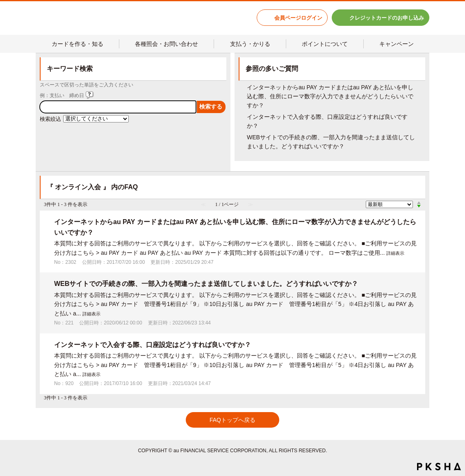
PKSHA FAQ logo (439, 467)
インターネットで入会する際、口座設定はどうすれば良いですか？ (153, 345)
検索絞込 (50, 119)
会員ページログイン (298, 18)
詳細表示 (395, 253)
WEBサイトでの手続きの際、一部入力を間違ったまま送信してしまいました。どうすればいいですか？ (206, 284)
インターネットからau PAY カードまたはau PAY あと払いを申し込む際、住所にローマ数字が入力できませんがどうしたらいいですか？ (330, 96)
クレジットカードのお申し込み (387, 18)
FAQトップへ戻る (232, 420)
